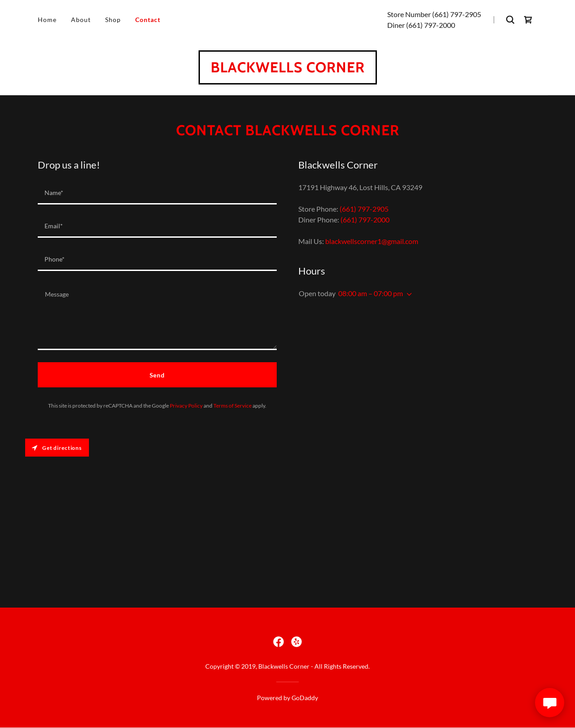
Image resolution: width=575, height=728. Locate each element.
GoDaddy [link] (305, 698)
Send (157, 375)
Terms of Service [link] (232, 406)
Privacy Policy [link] (186, 406)
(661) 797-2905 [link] (457, 14)
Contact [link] (148, 20)
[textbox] (157, 193)
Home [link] (47, 20)
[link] (528, 20)
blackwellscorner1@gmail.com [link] (372, 241)
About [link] (81, 20)
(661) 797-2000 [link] (431, 25)
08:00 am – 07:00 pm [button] (371, 293)
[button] (407, 294)
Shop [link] (113, 20)
